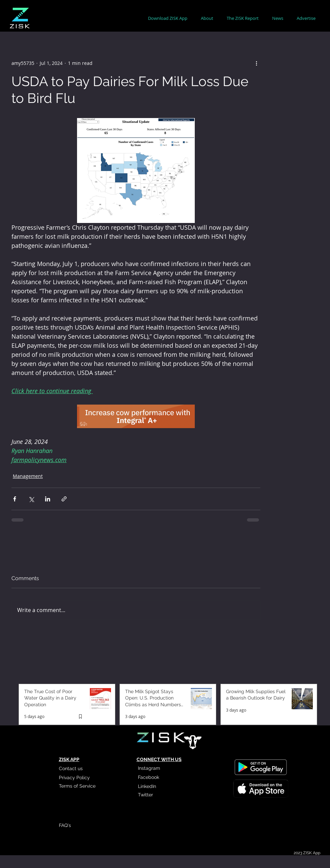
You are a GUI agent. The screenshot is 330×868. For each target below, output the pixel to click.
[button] (207, 18)
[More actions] (256, 63)
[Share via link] (64, 499)
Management (28, 476)
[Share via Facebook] (15, 499)
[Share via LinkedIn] (48, 499)
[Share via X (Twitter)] (31, 499)
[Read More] (260, 788)
